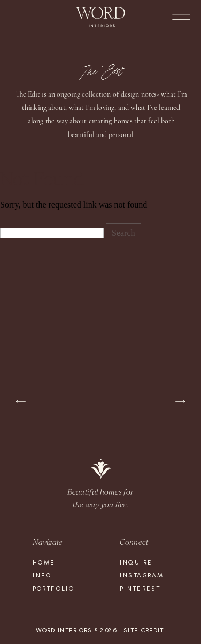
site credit (144, 630)
